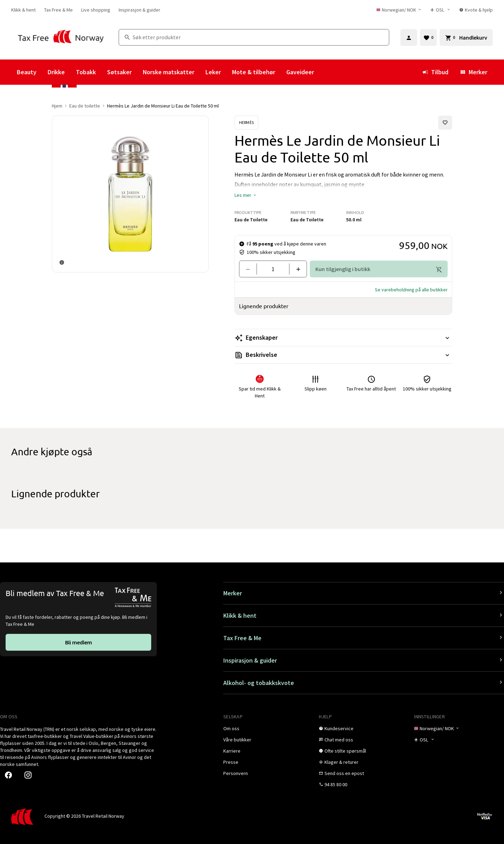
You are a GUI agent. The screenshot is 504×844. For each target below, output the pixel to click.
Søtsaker (119, 72)
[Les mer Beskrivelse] (343, 355)
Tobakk (86, 72)
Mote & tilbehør (254, 72)
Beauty (27, 72)
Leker (213, 72)
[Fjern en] (251, 269)
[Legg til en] (295, 269)
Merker (473, 72)
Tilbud (435, 72)
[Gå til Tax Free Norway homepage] (61, 37)
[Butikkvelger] (440, 10)
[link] (23, 10)
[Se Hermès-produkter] (246, 123)
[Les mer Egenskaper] (343, 338)
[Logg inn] (409, 37)
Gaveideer (300, 72)
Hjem (57, 106)
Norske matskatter (169, 72)
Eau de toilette (85, 106)
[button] (246, 195)
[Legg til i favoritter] (445, 123)
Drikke (56, 72)
